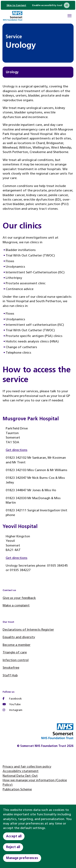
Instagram (12, 710)
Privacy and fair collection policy (27, 766)
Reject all (13, 847)
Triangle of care (15, 652)
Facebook (12, 699)
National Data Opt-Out (20, 776)
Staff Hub (10, 675)
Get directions (17, 450)
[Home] (13, 16)
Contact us (9, 590)
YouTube (12, 704)
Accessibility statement (21, 771)
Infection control (16, 660)
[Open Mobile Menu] (70, 16)
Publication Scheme (17, 789)
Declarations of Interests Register (28, 630)
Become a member (17, 645)
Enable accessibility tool (51, 5)
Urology (12, 72)
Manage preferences (22, 858)
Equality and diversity (19, 637)
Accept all (14, 836)
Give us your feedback (19, 598)
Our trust (8, 622)
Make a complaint (16, 605)
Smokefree (11, 668)
